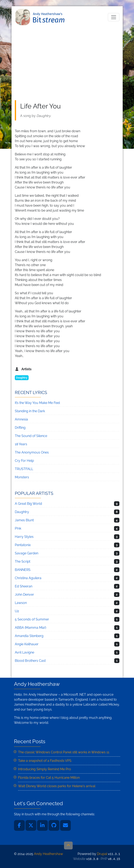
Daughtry (22, 378)
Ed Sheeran (24, 586)
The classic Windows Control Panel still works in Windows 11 (64, 752)
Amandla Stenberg (29, 636)
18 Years (21, 444)
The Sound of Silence (31, 436)
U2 (17, 611)
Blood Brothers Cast (30, 661)
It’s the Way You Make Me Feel (37, 403)
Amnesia (21, 419)
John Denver (24, 595)
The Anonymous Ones (32, 452)
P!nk (18, 528)
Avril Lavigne (24, 652)
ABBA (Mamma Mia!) (30, 628)
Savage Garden (27, 553)
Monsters (22, 477)
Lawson (21, 603)
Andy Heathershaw (41, 17)
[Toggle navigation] (114, 17)
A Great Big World (28, 504)
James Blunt (24, 520)
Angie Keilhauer (27, 644)
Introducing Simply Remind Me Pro (45, 769)
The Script (23, 561)
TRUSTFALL (24, 469)
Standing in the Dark (30, 411)
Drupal (102, 854)
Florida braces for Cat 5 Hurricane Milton (49, 778)
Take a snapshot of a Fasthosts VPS (45, 761)
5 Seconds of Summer (32, 619)
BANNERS (23, 570)
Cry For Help (24, 461)
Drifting (20, 428)
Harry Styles (24, 537)
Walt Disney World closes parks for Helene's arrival (57, 786)
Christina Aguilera (28, 578)
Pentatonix (23, 545)
